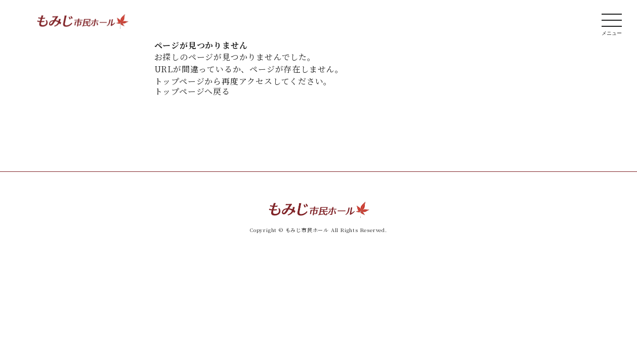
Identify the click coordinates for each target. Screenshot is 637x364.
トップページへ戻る (192, 91)
